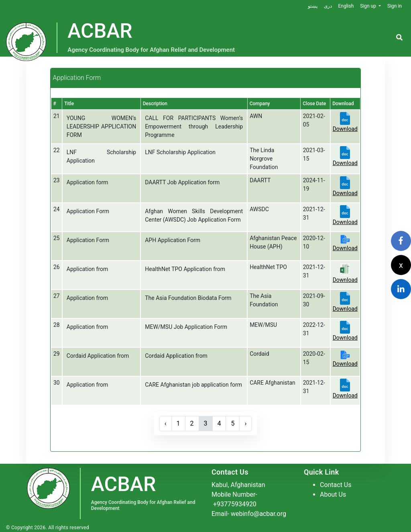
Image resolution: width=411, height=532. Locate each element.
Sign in (395, 6)
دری (328, 6)
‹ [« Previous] (166, 423)
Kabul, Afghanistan (238, 485)
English (346, 6)
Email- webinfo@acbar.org (249, 514)
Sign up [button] (369, 6)
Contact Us (336, 485)
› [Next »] (246, 423)
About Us (333, 494)
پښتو (312, 6)
